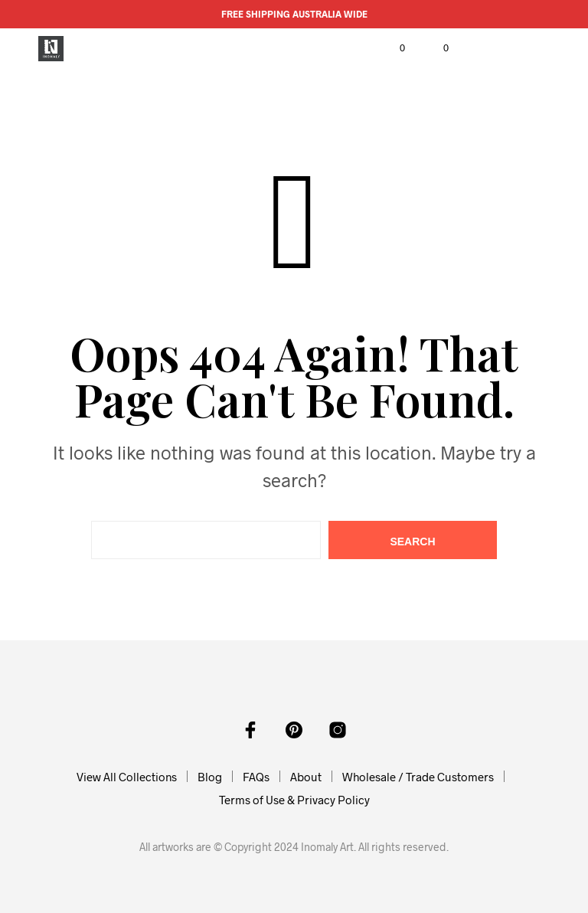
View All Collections (127, 777)
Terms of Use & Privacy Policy (294, 800)
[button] (392, 48)
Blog (210, 777)
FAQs (256, 777)
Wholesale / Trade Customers (418, 777)
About (306, 777)
